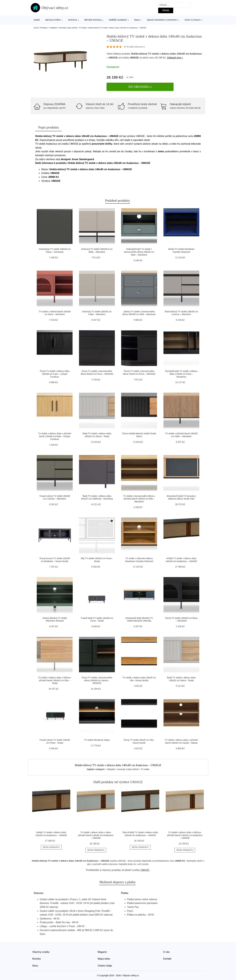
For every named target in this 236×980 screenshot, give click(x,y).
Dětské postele (93, 20)
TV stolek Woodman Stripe (97, 737)
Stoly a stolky (193, 20)
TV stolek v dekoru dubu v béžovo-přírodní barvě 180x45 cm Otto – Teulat (55, 677)
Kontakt (167, 956)
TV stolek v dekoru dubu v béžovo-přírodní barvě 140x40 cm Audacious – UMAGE (185, 832)
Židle (137, 20)
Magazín (102, 949)
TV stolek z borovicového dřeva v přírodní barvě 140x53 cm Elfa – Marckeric (139, 496)
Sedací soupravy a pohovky (162, 20)
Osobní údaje (105, 963)
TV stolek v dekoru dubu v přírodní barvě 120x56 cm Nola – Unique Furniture (55, 433)
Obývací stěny (53, 20)
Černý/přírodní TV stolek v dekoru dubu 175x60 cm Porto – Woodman (181, 371)
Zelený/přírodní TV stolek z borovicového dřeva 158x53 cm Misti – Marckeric (139, 249)
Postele (73, 20)
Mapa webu (104, 956)
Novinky (36, 956)
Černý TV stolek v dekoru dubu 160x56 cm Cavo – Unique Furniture (55, 371)
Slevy (35, 963)
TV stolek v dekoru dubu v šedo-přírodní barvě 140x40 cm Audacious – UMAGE (96, 832)
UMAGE (134, 60)
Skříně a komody (118, 20)
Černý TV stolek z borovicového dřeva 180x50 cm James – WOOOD (97, 677)
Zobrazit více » (175, 60)
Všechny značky (41, 949)
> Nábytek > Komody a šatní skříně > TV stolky (67, 28)
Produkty (44, 28)
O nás (166, 949)
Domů (37, 20)
